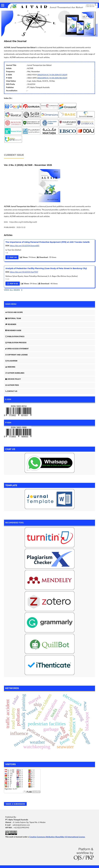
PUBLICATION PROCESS (16, 343)
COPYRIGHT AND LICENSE (17, 355)
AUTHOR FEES (12, 385)
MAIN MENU (11, 304)
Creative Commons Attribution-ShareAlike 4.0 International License (57, 837)
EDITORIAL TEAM (13, 318)
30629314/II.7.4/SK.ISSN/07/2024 (52, 75)
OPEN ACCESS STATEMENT (17, 349)
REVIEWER (11, 324)
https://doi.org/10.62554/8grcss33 (23, 222)
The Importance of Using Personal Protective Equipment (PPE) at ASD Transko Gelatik (48, 242)
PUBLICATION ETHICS (15, 337)
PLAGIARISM (11, 361)
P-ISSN (8, 423)
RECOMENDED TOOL (15, 523)
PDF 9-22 (14, 284)
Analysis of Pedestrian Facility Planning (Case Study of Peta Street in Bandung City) (46, 268)
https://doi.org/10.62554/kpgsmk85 (25, 246)
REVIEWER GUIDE (13, 330)
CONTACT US (11, 391)
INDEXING (10, 367)
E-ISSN (8, 399)
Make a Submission (15, 804)
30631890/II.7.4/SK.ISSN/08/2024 (52, 78)
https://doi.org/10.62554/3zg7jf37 (24, 272)
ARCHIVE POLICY (13, 379)
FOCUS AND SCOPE (14, 312)
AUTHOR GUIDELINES (15, 373)
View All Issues (12, 290)
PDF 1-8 (13, 257)
